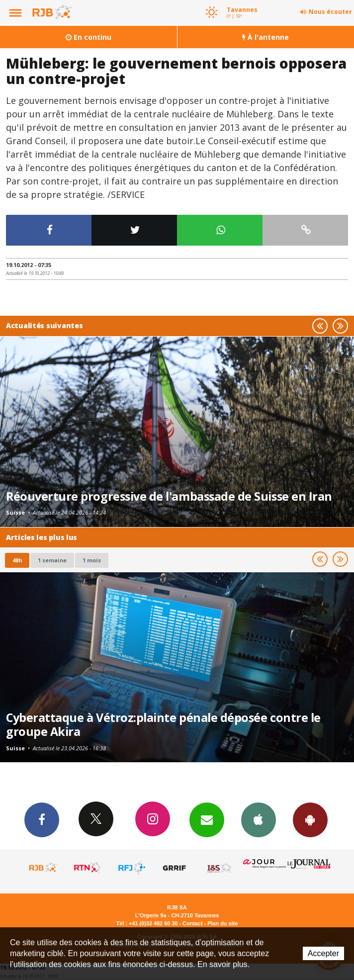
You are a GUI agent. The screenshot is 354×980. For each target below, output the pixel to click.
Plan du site (222, 923)
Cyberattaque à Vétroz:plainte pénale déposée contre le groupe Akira (163, 724)
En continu (88, 37)
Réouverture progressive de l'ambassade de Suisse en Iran (169, 496)
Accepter (323, 953)
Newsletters (207, 819)
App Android (310, 819)
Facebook (42, 819)
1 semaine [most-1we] (52, 560)
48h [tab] (17, 560)
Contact (192, 923)
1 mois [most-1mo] (92, 560)
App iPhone (259, 819)
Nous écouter (330, 12)
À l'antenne (265, 37)
